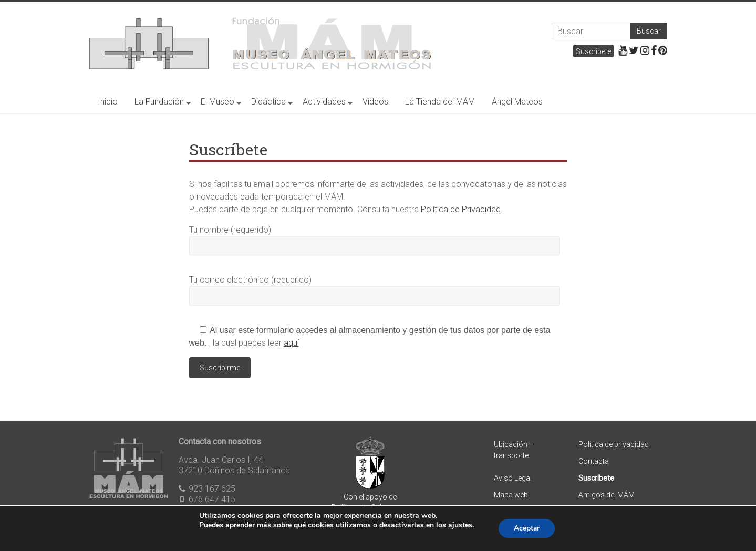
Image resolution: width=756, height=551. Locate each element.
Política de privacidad (614, 444)
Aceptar (527, 528)
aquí (291, 343)
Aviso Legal (513, 478)
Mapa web (511, 495)
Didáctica (268, 102)
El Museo (218, 102)
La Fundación (159, 102)
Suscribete (593, 51)
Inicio (108, 102)
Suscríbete (596, 478)
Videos (375, 102)
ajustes (459, 525)
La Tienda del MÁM (440, 102)
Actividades (324, 102)
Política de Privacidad (461, 209)
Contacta (594, 461)
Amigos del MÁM (607, 495)
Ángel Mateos (517, 102)
